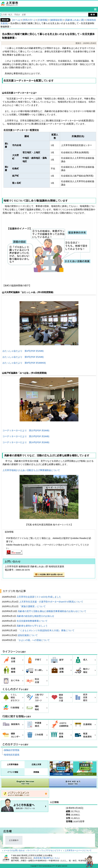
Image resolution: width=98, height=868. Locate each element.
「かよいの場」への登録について (33, 640)
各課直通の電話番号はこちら (46, 858)
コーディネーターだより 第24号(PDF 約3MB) (26, 442)
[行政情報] (43, 20)
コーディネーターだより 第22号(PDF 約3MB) (26, 430)
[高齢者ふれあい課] (74, 20)
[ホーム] (16, 20)
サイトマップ (33, 851)
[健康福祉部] (56, 20)
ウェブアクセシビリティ (52, 851)
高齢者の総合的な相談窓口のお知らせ (36, 616)
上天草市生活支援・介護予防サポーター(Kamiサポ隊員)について (51, 602)
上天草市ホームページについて (78, 851)
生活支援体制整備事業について (32, 621)
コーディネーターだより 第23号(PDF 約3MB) (26, 436)
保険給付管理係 (12, 750)
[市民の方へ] (29, 20)
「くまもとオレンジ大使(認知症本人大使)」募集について (46, 630)
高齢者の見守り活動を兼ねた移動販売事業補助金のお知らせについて (52, 611)
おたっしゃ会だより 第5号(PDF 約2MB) (23, 357)
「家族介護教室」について (33, 606)
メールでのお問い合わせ (14, 851)
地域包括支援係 (12, 755)
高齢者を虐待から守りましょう (32, 626)
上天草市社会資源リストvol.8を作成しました (39, 597)
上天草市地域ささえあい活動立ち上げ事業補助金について (31, 470)
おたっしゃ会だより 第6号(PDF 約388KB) (24, 363)
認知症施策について (28, 635)
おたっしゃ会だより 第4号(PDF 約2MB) (23, 351)
